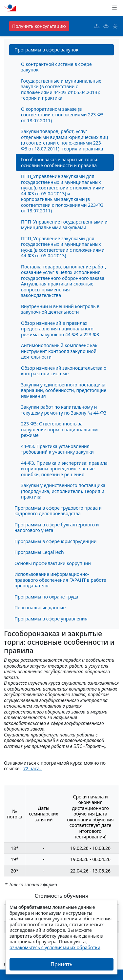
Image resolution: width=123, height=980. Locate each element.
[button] (114, 8)
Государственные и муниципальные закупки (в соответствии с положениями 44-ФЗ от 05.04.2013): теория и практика (61, 89)
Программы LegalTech (39, 552)
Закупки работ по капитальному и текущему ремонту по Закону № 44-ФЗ (64, 410)
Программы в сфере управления (51, 619)
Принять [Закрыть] (61, 964)
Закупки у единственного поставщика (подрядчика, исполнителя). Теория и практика (63, 491)
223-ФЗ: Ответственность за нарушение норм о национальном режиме (59, 429)
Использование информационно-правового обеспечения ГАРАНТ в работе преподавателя (60, 580)
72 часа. (32, 768)
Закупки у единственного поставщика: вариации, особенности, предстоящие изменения (64, 390)
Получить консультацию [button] (39, 26)
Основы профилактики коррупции (53, 563)
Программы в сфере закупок (46, 50)
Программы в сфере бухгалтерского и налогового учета (57, 528)
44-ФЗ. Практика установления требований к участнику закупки (57, 449)
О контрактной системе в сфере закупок (56, 67)
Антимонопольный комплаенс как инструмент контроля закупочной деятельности (59, 351)
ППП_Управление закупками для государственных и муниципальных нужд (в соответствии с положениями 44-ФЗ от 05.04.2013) (63, 247)
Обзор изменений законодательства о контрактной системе (64, 371)
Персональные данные (40, 608)
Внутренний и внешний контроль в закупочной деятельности (60, 309)
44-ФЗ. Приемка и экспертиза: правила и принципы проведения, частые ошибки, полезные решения (64, 469)
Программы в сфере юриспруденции (56, 541)
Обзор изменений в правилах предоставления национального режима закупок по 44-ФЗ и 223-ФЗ (60, 329)
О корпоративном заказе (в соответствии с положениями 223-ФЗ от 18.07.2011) (62, 115)
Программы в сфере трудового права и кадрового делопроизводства (58, 511)
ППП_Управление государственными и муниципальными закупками (64, 225)
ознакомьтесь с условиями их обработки (55, 947)
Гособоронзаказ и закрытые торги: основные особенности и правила (60, 162)
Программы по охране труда (46, 597)
